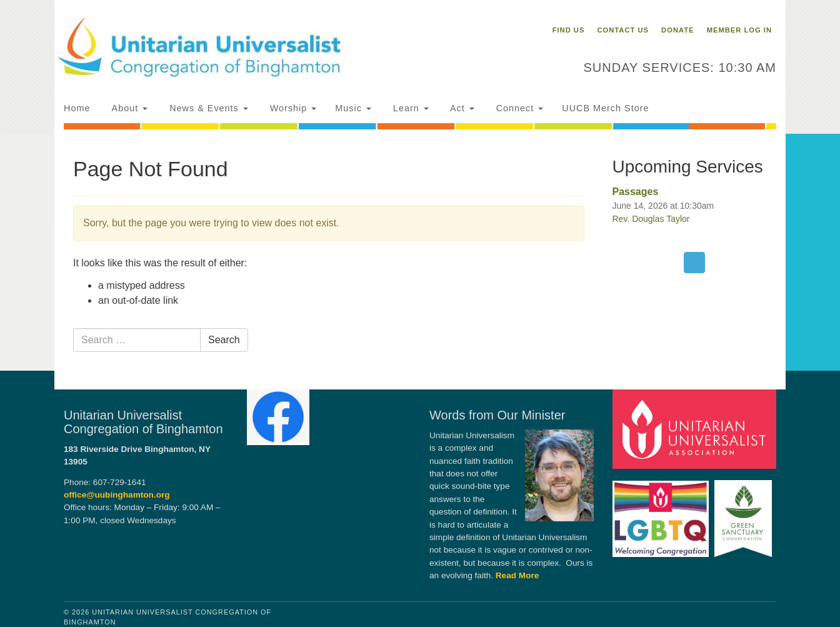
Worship (292, 108)
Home (77, 108)
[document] (420, 252)
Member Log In (739, 30)
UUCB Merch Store (605, 108)
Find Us (569, 30)
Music (353, 108)
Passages (636, 192)
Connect (518, 108)
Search (224, 340)
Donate (677, 30)
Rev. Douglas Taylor (651, 219)
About (128, 108)
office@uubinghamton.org (117, 495)
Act (461, 108)
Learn (409, 108)
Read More (517, 575)
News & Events (207, 108)
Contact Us (623, 30)
